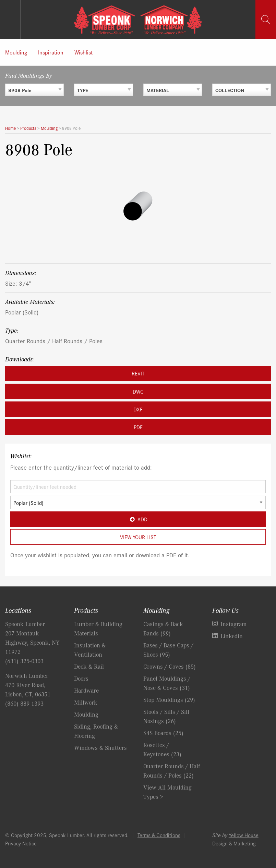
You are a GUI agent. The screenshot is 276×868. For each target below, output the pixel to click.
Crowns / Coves (170, 666)
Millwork (86, 702)
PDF (138, 427)
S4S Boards (163, 733)
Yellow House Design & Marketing (235, 839)
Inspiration (51, 52)
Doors (81, 678)
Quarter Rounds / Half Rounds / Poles (54, 341)
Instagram (233, 624)
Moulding (16, 52)
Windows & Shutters (100, 747)
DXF (138, 409)
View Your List (138, 537)
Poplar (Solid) (22, 312)
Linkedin (232, 636)
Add (138, 519)
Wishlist (83, 52)
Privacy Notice (21, 843)
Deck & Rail (89, 666)
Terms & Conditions (159, 835)
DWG (138, 391)
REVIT (138, 373)
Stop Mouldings (169, 699)
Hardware (86, 690)
